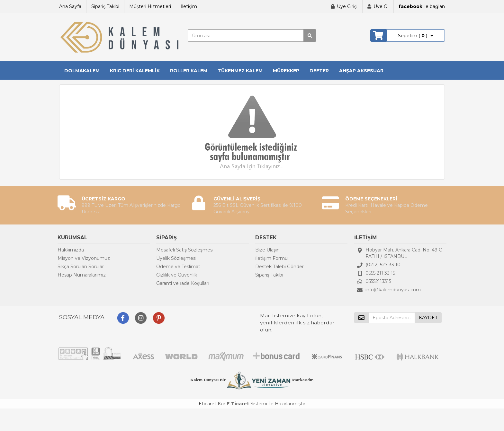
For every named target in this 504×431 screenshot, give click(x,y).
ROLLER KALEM (189, 71)
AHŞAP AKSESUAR (361, 71)
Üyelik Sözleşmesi (176, 258)
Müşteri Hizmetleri (150, 6)
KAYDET (428, 318)
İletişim (189, 6)
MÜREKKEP (286, 71)
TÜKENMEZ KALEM (240, 71)
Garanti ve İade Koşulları (183, 283)
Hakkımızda (71, 250)
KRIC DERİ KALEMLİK (135, 71)
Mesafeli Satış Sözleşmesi (185, 250)
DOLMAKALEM (82, 71)
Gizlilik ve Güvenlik (177, 275)
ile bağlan (422, 6)
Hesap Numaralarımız (82, 275)
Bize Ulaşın (267, 250)
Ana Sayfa (70, 6)
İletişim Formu (271, 258)
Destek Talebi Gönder (279, 267)
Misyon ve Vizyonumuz (84, 258)
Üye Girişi (347, 6)
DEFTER (319, 71)
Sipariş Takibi (105, 6)
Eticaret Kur (212, 404)
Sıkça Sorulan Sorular (81, 267)
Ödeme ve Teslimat (178, 267)
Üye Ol (381, 6)
